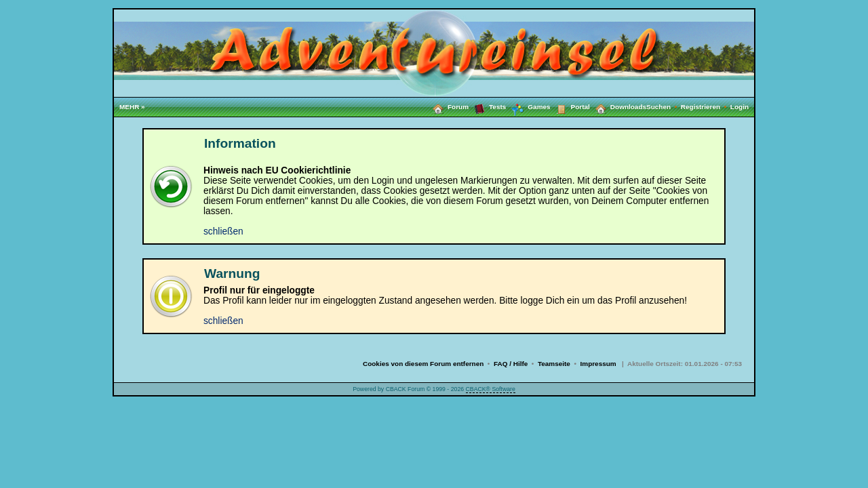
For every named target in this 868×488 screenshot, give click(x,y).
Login (739, 107)
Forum (448, 106)
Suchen (664, 107)
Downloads (618, 106)
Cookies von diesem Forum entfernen (423, 364)
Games (528, 107)
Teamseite (554, 364)
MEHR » (132, 107)
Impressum (598, 364)
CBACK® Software (491, 389)
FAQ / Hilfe (511, 364)
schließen (223, 231)
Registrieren (706, 107)
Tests (487, 106)
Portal (570, 106)
